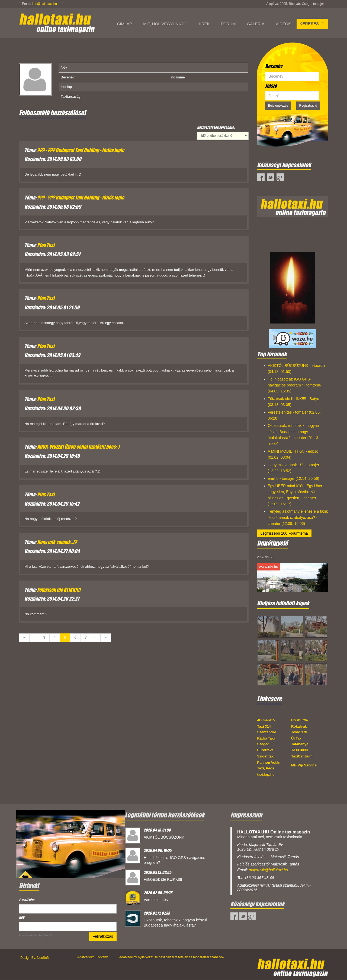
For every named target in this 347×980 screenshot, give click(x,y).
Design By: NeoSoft (35, 958)
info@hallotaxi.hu (44, 4)
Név (22, 917)
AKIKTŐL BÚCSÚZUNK (164, 837)
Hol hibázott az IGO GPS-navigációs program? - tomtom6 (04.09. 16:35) (295, 385)
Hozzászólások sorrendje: (216, 127)
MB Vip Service (304, 765)
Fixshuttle (299, 720)
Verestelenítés (156, 900)
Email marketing (29, 935)
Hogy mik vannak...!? (57, 542)
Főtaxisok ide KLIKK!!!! (59, 590)
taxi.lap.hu (266, 774)
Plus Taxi (46, 245)
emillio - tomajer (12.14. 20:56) (294, 478)
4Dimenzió (266, 720)
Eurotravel (266, 750)
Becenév (274, 66)
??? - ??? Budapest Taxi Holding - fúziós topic (81, 150)
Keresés (312, 23)
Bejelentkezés (278, 106)
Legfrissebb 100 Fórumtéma (284, 533)
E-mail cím (27, 900)
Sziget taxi (266, 756)
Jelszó (271, 86)
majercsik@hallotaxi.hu (268, 870)
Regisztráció (308, 106)
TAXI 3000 (299, 750)
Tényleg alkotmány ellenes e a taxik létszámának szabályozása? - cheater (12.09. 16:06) (298, 517)
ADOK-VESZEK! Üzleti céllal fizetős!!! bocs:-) (78, 447)
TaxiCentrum (302, 756)
